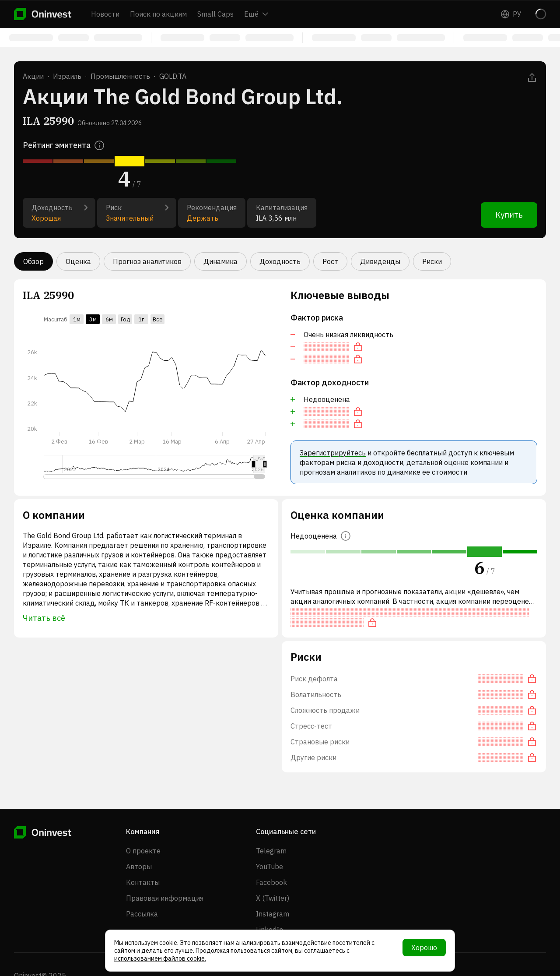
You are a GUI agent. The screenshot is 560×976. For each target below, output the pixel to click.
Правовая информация (165, 898)
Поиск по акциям (158, 14)
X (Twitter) (273, 898)
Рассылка (142, 914)
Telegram (271, 851)
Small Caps (215, 14)
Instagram (273, 914)
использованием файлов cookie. (160, 958)
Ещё (256, 14)
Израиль (67, 76)
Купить (509, 215)
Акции (33, 76)
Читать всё (44, 618)
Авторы (139, 867)
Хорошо (424, 948)
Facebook (271, 882)
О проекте (143, 851)
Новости (105, 14)
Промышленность (120, 76)
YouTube (269, 867)
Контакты (143, 882)
